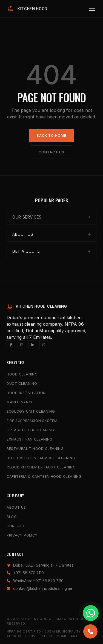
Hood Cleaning (22, 374)
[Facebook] (11, 345)
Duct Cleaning (22, 384)
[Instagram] (22, 345)
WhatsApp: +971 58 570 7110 (38, 581)
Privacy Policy (22, 535)
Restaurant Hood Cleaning (35, 449)
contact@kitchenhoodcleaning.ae (43, 588)
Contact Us (51, 152)
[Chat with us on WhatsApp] (91, 613)
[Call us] (90, 631)
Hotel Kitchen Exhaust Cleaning (41, 458)
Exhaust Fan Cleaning (30, 439)
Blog (12, 517)
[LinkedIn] (33, 345)
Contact (16, 526)
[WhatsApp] (44, 345)
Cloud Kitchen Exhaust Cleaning (41, 467)
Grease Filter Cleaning (30, 430)
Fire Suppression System (32, 421)
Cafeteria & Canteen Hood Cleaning (44, 477)
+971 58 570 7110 (28, 573)
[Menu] (92, 9)
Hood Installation (26, 393)
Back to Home (51, 135)
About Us (16, 507)
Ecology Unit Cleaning (31, 411)
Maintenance (20, 402)
